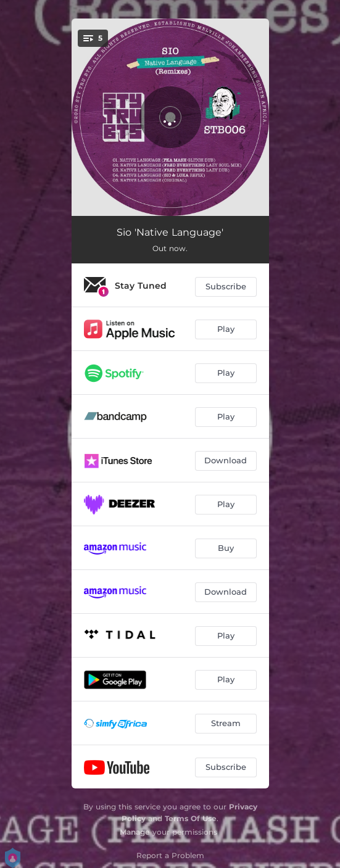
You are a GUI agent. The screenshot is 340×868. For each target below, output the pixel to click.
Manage (135, 832)
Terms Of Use (191, 818)
